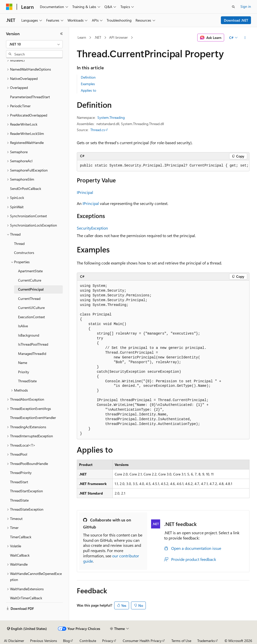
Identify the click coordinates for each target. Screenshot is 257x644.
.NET (98, 37)
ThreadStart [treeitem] (19, 482)
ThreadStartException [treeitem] (26, 491)
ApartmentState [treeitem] (30, 271)
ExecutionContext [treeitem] (31, 317)
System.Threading (111, 117)
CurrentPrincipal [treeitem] (31, 289)
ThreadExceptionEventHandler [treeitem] (33, 418)
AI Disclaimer (14, 641)
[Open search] (233, 7)
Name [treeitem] (23, 363)
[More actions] (245, 38)
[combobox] (34, 44)
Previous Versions (44, 641)
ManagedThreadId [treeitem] (32, 354)
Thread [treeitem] (19, 244)
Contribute (88, 641)
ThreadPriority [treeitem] (21, 473)
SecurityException (92, 228)
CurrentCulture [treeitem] (30, 280)
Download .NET (236, 20)
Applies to (88, 90)
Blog (66, 641)
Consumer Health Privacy (142, 641)
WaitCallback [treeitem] (20, 555)
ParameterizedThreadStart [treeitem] (30, 97)
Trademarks (206, 641)
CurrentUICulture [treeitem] (31, 308)
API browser (118, 37)
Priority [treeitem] (24, 372)
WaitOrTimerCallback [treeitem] (26, 598)
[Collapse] (61, 34)
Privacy (108, 641)
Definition (88, 77)
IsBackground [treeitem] (29, 335)
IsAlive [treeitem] (23, 326)
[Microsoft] (9, 7)
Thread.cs (98, 130)
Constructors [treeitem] (24, 253)
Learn (82, 37)
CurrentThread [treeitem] (29, 299)
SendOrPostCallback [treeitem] (26, 189)
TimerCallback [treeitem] (21, 537)
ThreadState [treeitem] (27, 381)
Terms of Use (181, 641)
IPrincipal (85, 192)
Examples (88, 84)
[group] (163, 166)
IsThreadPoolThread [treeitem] (33, 344)
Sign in (246, 6)
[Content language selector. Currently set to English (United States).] (27, 629)
